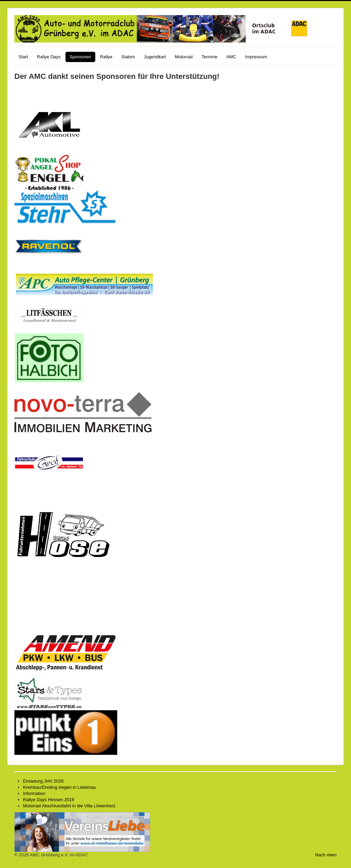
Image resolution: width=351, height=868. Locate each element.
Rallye (106, 57)
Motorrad (184, 57)
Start (23, 57)
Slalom (128, 57)
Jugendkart (155, 57)
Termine (209, 57)
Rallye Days (49, 57)
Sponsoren (80, 57)
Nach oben (326, 855)
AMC (231, 57)
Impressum (256, 57)
